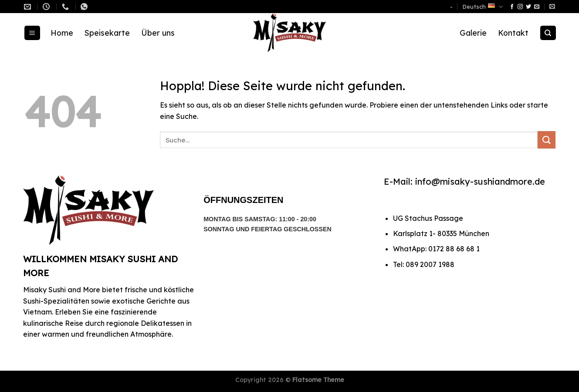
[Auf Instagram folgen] (520, 7)
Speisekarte (107, 33)
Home (62, 33)
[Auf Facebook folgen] (512, 7)
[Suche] (548, 33)
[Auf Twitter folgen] (528, 7)
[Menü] (32, 33)
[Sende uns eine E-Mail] (537, 7)
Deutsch (483, 7)
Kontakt (513, 33)
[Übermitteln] (546, 140)
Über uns (158, 33)
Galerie (473, 33)
